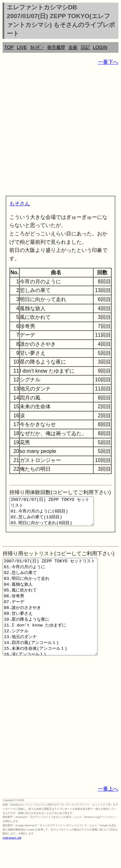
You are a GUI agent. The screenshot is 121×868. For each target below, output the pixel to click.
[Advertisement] (60, 132)
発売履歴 (56, 47)
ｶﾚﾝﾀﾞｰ (37, 47)
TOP (9, 47)
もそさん (20, 203)
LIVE (22, 47)
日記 (85, 47)
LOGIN (100, 47)
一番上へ (108, 814)
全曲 (73, 47)
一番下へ (108, 62)
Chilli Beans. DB (12, 863)
